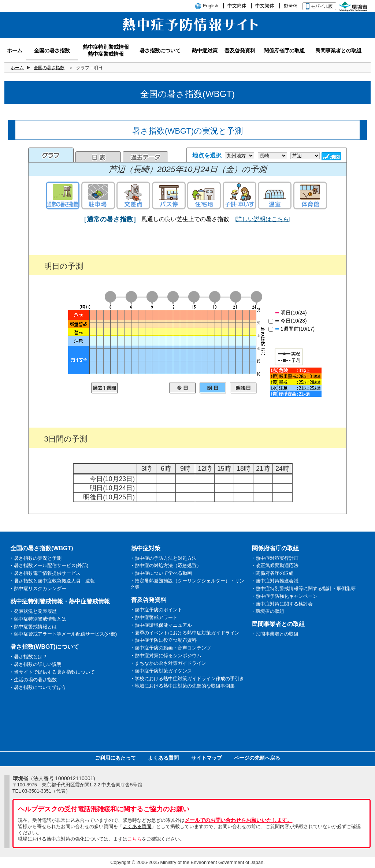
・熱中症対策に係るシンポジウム (166, 655)
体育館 (310, 195)
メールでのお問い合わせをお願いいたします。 (238, 820)
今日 (183, 388)
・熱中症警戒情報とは (33, 627)
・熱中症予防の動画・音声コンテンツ (170, 648)
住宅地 (204, 195)
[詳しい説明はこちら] (262, 219)
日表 (98, 157)
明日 (213, 388)
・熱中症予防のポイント (156, 610)
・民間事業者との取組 (275, 634)
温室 (275, 195)
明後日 (243, 388)
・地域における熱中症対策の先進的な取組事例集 (182, 686)
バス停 (169, 195)
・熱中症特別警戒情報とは (38, 619)
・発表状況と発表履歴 (33, 611)
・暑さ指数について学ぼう (38, 687)
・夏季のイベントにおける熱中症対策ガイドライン (185, 633)
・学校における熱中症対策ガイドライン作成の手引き (187, 679)
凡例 (296, 382)
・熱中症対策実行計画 (275, 558)
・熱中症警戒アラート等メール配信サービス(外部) (63, 634)
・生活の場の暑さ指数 (33, 680)
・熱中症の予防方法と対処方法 (163, 558)
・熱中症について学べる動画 (161, 573)
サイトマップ (207, 758)
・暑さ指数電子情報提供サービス (45, 573)
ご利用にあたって (115, 758)
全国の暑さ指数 (49, 68)
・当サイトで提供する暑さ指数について (52, 672)
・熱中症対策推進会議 (275, 581)
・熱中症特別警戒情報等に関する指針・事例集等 (303, 588)
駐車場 (98, 195)
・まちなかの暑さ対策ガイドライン (168, 663)
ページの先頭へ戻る (257, 758)
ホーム (17, 68)
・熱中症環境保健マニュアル (161, 625)
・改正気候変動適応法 (275, 565)
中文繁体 (265, 6)
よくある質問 (163, 758)
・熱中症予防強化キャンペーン (284, 596)
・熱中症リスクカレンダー (38, 588)
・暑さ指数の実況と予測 (35, 558)
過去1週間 (105, 388)
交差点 (133, 195)
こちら (135, 839)
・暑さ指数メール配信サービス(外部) (49, 565)
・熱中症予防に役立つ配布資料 (163, 640)
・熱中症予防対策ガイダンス (161, 671)
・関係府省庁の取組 (272, 573)
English (211, 6)
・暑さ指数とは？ (28, 657)
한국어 (291, 6)
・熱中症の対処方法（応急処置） (166, 565)
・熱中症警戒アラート (154, 617)
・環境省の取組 (268, 611)
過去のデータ (145, 157)
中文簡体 (237, 6)
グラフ (51, 155)
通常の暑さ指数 (63, 195)
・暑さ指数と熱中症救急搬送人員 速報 (52, 581)
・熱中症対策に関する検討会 (282, 604)
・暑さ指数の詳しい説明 (35, 664)
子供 (240, 195)
